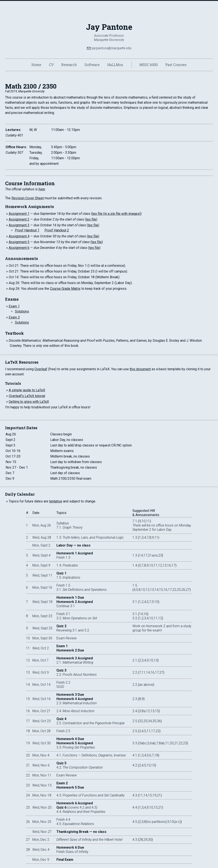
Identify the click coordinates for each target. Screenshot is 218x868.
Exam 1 (14, 306)
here (42, 189)
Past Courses (176, 65)
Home (36, 65)
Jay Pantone (109, 27)
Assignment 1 (19, 214)
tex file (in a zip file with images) (116, 214)
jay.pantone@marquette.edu (109, 48)
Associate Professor (109, 35)
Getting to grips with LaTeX (29, 402)
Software (92, 65)
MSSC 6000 (149, 65)
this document (140, 369)
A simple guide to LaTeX (27, 390)
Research (69, 65)
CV (51, 65)
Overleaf (41, 369)
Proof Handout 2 (57, 230)
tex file (91, 219)
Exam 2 (14, 317)
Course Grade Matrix (65, 289)
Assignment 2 (19, 219)
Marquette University (109, 40)
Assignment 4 (19, 236)
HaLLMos (115, 65)
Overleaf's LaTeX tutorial (27, 396)
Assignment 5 (19, 242)
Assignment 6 (19, 248)
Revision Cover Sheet (28, 198)
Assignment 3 (19, 225)
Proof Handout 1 (27, 230)
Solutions (22, 311)
